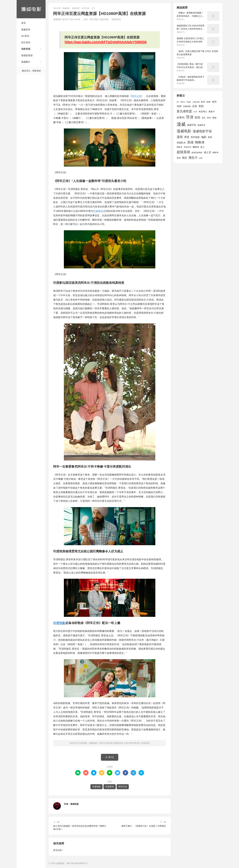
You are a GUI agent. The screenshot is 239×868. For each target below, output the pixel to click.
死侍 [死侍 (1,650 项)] (209, 118)
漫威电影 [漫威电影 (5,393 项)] (184, 131)
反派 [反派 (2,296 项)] (195, 106)
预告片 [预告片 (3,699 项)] (193, 158)
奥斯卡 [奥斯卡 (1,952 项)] (212, 112)
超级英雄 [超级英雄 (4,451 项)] (183, 152)
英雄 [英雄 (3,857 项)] (190, 142)
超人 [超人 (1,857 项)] (203, 147)
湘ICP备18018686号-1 (77, 863)
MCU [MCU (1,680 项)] (183, 102)
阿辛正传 (136, 96)
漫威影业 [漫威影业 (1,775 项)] (201, 125)
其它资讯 (26, 42)
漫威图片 (26, 62)
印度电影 (59, 623)
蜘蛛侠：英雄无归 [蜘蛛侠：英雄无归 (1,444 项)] (184, 147)
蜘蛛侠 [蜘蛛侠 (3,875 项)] (200, 142)
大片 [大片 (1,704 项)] (195, 112)
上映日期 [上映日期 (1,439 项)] (196, 102)
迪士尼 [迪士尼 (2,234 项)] (207, 152)
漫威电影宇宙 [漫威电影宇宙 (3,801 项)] (202, 131)
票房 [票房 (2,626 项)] (187, 137)
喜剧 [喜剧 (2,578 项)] (201, 106)
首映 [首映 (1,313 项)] (201, 158)
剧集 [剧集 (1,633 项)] (209, 102)
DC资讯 (25, 36)
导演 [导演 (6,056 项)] (190, 117)
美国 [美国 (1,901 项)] (210, 137)
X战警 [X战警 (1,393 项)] (189, 102)
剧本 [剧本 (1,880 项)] (203, 102)
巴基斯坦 (98, 211)
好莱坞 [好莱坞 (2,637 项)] (181, 118)
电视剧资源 (27, 55)
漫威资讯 (26, 29)
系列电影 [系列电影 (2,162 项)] (195, 137)
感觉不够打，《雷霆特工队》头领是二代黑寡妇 (144, 826)
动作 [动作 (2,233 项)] (214, 102)
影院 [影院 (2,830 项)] (198, 118)
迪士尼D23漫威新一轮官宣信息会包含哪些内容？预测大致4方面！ (80, 828)
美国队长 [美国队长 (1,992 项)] (181, 143)
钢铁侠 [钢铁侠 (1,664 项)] (215, 152)
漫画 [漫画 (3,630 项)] (180, 137)
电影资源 (26, 49)
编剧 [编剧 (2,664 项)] (204, 137)
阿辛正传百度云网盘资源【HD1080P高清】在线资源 (125, 743)
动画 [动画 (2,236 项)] (179, 106)
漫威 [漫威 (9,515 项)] (181, 124)
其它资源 (86, 8)
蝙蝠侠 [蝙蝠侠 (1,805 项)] (196, 147)
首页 (23, 23)
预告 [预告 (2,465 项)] (185, 158)
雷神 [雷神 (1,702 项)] (179, 158)
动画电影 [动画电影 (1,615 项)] (187, 106)
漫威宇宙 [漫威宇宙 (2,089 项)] (191, 125)
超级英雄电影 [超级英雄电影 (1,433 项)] (197, 153)
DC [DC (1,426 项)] (178, 102)
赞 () (110, 757)
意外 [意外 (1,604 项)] (204, 118)
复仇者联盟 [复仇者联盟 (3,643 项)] (184, 111)
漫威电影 (31, 9)
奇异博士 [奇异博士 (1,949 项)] (203, 112)
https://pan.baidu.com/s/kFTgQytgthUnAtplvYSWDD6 (106, 42)
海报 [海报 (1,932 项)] (214, 118)
